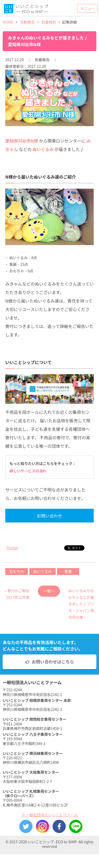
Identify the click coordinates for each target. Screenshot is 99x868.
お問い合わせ (49, 516)
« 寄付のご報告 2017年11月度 (17, 592)
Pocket (12, 548)
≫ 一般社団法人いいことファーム (49, 815)
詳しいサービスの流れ (28, 471)
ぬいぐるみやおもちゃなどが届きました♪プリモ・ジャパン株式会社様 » (81, 592)
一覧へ (49, 591)
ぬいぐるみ (43, 571)
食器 (68, 571)
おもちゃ (17, 571)
